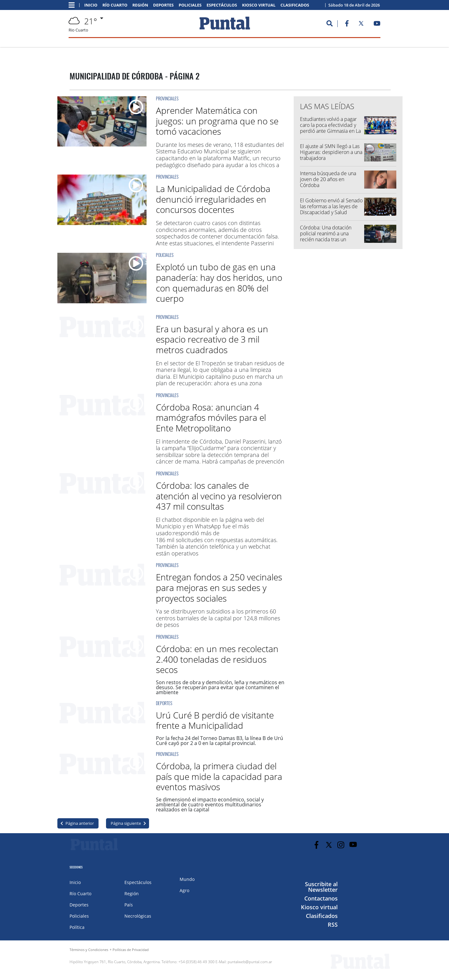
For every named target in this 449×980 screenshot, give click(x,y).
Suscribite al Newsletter (321, 887)
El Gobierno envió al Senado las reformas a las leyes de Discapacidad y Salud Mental (331, 209)
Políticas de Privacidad (131, 950)
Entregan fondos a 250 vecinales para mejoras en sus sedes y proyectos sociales (219, 587)
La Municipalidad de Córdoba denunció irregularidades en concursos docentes (213, 199)
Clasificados (295, 5)
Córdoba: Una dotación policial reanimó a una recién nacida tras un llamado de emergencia (326, 237)
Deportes (163, 5)
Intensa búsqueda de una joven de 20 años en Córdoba (328, 179)
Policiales (190, 5)
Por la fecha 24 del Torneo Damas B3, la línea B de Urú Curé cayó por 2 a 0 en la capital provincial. (220, 741)
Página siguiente (126, 823)
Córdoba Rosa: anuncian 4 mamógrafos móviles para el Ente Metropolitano (211, 418)
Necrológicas (138, 916)
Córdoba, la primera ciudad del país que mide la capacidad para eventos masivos (219, 776)
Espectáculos (222, 5)
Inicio (91, 5)
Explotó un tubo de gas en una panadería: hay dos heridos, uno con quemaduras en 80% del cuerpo (219, 283)
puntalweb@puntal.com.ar (250, 962)
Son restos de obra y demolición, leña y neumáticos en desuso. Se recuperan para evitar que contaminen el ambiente (220, 687)
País (129, 905)
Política (77, 927)
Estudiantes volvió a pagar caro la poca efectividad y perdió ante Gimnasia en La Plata (330, 128)
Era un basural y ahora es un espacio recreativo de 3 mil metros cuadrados (212, 339)
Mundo (187, 879)
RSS (333, 925)
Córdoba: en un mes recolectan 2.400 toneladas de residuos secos (217, 659)
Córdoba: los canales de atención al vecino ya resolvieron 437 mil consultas (219, 496)
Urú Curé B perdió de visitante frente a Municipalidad (215, 720)
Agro (184, 890)
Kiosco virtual (259, 5)
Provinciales (167, 98)
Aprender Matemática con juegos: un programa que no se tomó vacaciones (217, 121)
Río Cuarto (115, 5)
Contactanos (321, 898)
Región (140, 5)
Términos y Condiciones (89, 950)
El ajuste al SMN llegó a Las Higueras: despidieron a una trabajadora (331, 152)
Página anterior (80, 823)
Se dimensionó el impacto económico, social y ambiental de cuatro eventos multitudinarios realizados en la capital (210, 805)
